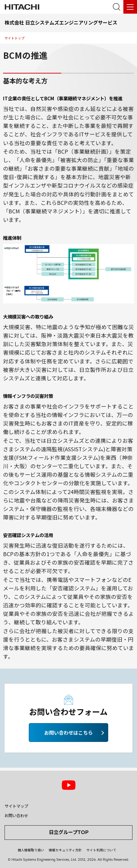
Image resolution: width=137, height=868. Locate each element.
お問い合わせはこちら (68, 733)
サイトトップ (15, 38)
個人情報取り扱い (31, 850)
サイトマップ (16, 806)
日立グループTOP (69, 832)
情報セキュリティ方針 (65, 850)
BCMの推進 (25, 55)
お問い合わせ (16, 816)
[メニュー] (130, 7)
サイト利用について (101, 850)
